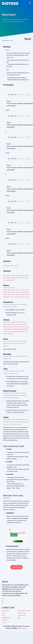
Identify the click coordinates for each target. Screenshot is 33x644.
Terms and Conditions (24, 611)
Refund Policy (22, 613)
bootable (19, 324)
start (14, 280)
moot (5, 290)
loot (13, 295)
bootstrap (8, 280)
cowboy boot (7, 329)
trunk (12, 275)
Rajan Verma (23, 628)
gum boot (15, 331)
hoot (27, 290)
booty (27, 295)
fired (24, 275)
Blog (19, 618)
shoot (9, 290)
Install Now (16, 567)
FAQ (3, 615)
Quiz (3, 613)
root (17, 295)
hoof (20, 278)
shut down (6, 266)
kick (4, 275)
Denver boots (7, 331)
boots (9, 324)
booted (24, 324)
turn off (16, 266)
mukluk (13, 278)
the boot (11, 327)
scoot (13, 290)
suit (20, 290)
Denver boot (24, 329)
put (28, 292)
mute (5, 292)
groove (5, 295)
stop (11, 266)
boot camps (25, 327)
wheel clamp (18, 275)
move (10, 295)
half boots (10, 334)
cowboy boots (16, 329)
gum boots (22, 331)
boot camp (17, 327)
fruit (17, 290)
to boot (13, 324)
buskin (8, 278)
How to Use (5, 611)
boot (23, 290)
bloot (13, 292)
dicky (8, 275)
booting (5, 327)
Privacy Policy (22, 615)
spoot (24, 292)
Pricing (4, 622)
